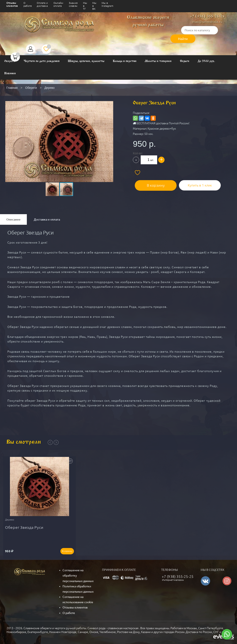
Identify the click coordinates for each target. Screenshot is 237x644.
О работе (28, 4)
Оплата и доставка (42, 4)
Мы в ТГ (85, 6)
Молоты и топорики (158, 61)
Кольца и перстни (125, 61)
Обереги (10, 61)
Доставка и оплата (47, 219)
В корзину (157, 183)
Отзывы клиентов (12, 4)
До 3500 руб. (206, 61)
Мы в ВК (94, 6)
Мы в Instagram (107, 4)
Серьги (185, 61)
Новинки (10, 73)
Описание (13, 219)
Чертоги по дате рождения (42, 61)
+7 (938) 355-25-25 (207, 17)
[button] (59, 134)
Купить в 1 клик (198, 183)
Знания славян (73, 4)
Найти (183, 39)
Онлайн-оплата (58, 4)
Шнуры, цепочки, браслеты (86, 61)
